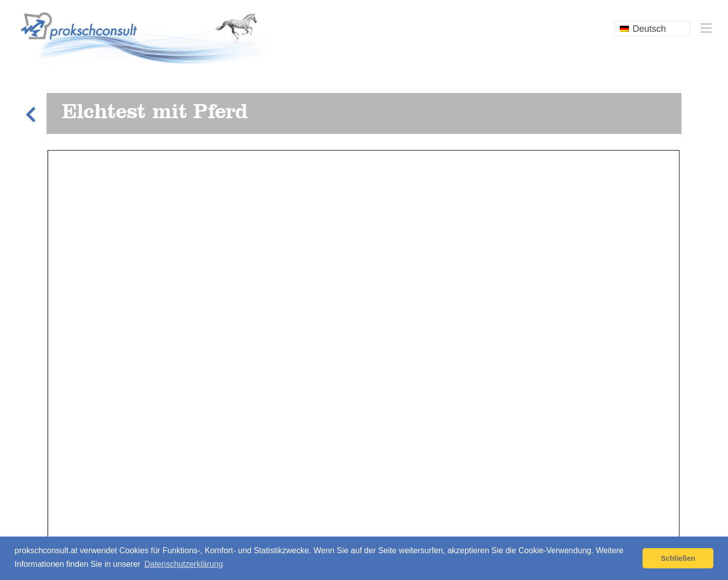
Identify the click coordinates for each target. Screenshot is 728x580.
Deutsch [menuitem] (649, 29)
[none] (652, 29)
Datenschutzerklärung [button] (184, 564)
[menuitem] (652, 29)
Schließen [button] (678, 558)
